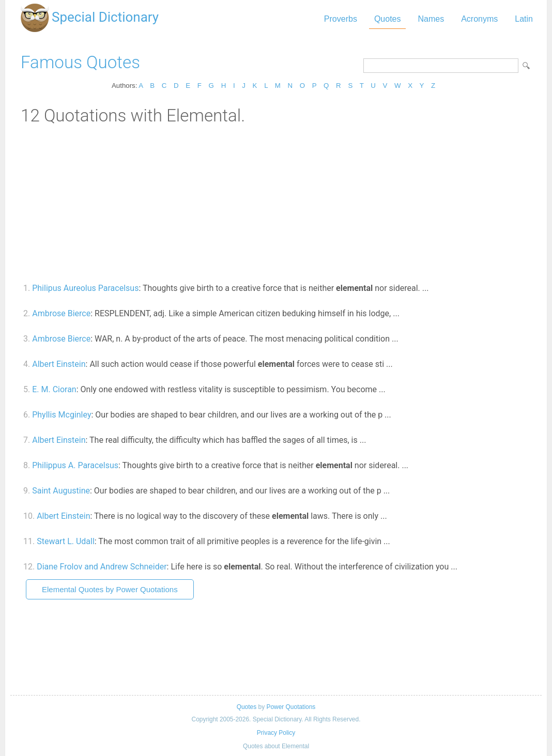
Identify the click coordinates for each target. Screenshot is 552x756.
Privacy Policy (276, 733)
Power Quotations (291, 707)
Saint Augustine (61, 491)
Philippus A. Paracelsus (75, 465)
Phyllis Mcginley (62, 415)
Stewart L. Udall (66, 541)
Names (431, 19)
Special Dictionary (105, 17)
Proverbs (341, 19)
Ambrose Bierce (61, 313)
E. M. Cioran (54, 389)
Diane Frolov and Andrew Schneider (102, 567)
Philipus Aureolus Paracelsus (85, 288)
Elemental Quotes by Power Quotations (110, 589)
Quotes (388, 19)
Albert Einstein (59, 364)
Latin (524, 19)
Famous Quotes (80, 62)
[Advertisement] (276, 203)
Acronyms (479, 19)
